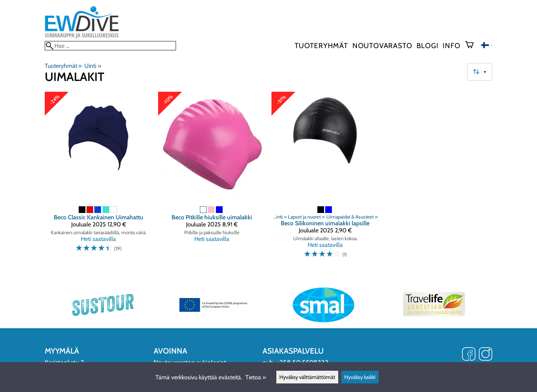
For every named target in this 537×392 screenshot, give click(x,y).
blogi (427, 46)
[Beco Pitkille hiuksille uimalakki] (212, 178)
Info (451, 46)
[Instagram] (486, 355)
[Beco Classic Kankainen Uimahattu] (98, 178)
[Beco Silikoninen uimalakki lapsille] (325, 178)
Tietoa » (256, 377)
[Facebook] (469, 355)
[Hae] (110, 46)
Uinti (92, 66)
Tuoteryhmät (321, 46)
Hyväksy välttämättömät (307, 377)
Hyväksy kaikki (360, 377)
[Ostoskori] (472, 46)
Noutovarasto (382, 46)
